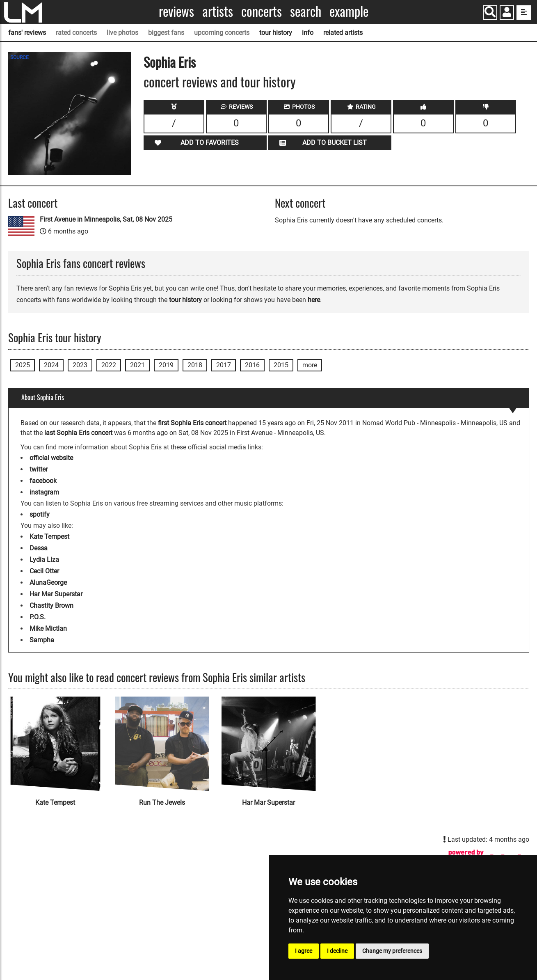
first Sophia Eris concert (192, 423)
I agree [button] (304, 951)
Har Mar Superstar (56, 594)
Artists (218, 11)
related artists (343, 33)
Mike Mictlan (48, 629)
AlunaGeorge (48, 583)
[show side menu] (524, 13)
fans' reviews (27, 33)
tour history (276, 33)
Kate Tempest (49, 537)
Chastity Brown (51, 606)
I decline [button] (337, 951)
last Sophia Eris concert (78, 433)
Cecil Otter (44, 571)
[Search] (490, 13)
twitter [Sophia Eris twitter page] (39, 469)
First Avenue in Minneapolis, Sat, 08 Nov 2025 (106, 219)
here (314, 300)
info (308, 33)
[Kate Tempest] (55, 744)
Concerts (262, 11)
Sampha (42, 640)
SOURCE (19, 57)
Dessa (39, 548)
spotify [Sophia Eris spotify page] (40, 514)
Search (306, 11)
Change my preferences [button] (392, 951)
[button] (507, 13)
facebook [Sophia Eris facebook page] (43, 481)
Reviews (176, 11)
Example (349, 11)
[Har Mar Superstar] (269, 744)
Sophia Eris (170, 62)
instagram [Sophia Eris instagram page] (44, 492)
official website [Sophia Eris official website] (51, 458)
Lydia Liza (44, 560)
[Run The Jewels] (162, 744)
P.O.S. (38, 617)
